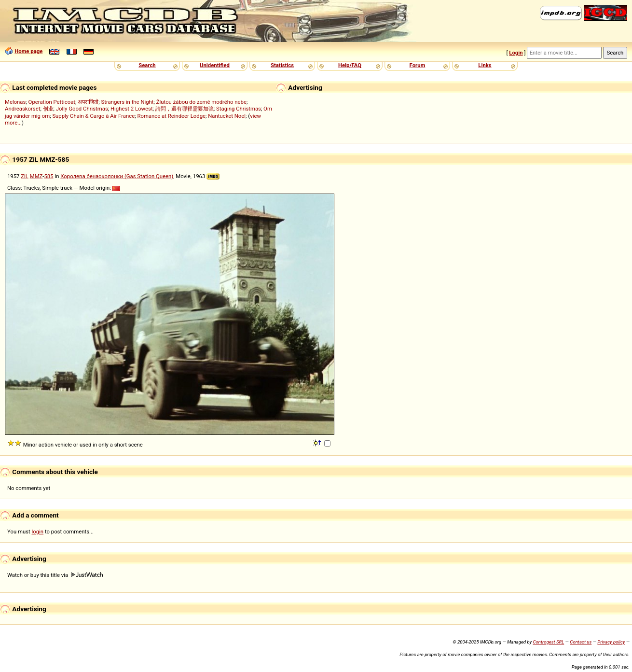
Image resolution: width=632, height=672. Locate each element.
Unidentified (215, 65)
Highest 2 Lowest (132, 109)
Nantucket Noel (227, 116)
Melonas (15, 102)
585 (48, 176)
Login (516, 53)
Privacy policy (611, 642)
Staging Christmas (239, 109)
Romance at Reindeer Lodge (171, 116)
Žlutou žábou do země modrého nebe (201, 102)
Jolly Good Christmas (82, 109)
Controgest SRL (548, 642)
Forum (418, 65)
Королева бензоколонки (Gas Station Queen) (117, 176)
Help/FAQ (350, 65)
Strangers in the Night (127, 102)
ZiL (25, 176)
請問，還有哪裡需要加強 (185, 109)
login (38, 532)
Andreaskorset (22, 109)
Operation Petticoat (52, 102)
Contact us (581, 642)
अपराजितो (88, 102)
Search (147, 65)
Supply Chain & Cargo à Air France (93, 116)
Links (485, 65)
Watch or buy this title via (55, 575)
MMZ (36, 176)
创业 (48, 109)
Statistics (282, 65)
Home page (28, 51)
